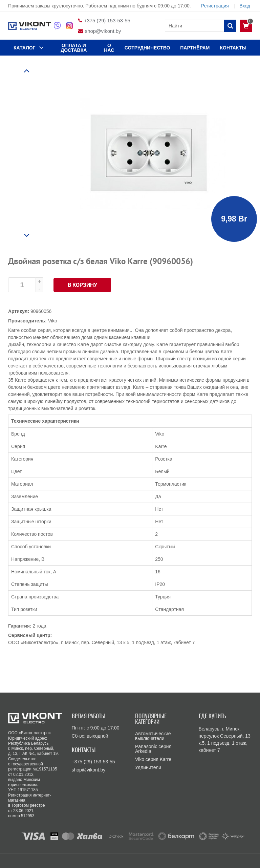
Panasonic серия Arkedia (153, 749)
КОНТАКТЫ (233, 48)
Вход (245, 6)
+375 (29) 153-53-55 (107, 20)
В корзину (82, 285)
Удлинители (148, 767)
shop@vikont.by (103, 31)
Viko (53, 321)
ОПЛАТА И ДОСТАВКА (74, 48)
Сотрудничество (147, 48)
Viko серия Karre (153, 759)
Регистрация (215, 6)
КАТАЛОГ (29, 47)
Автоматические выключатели (153, 736)
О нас (109, 48)
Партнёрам (195, 48)
